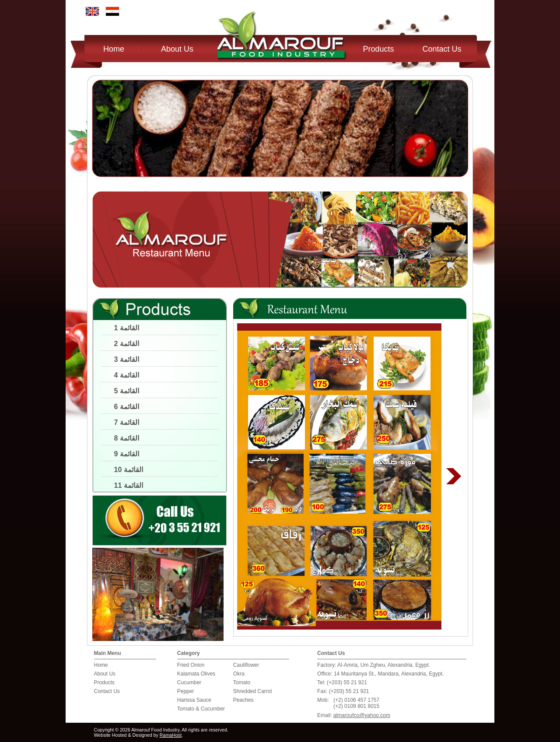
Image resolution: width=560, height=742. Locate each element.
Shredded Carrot (253, 691)
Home (114, 49)
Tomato (242, 682)
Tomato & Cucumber (201, 709)
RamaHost (171, 735)
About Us (177, 49)
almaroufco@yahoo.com (362, 715)
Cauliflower (246, 665)
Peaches (243, 700)
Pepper (186, 691)
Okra (239, 674)
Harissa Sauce (194, 700)
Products (379, 49)
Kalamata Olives (196, 674)
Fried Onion (191, 665)
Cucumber (189, 682)
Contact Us (442, 49)
